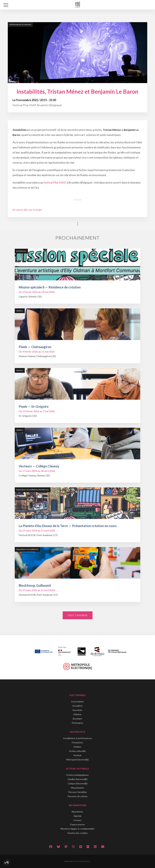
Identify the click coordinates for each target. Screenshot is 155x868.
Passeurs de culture (77, 796)
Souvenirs (77, 710)
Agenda (77, 816)
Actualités (77, 706)
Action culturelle (77, 751)
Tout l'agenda (78, 615)
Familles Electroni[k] (77, 779)
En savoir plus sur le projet (27, 210)
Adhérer (77, 714)
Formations (77, 742)
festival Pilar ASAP (55, 183)
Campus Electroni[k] (77, 783)
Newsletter (77, 812)
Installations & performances (77, 738)
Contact (77, 820)
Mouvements (77, 788)
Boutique (77, 719)
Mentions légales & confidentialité (77, 829)
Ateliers (77, 747)
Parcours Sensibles (77, 792)
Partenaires (77, 723)
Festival (77, 755)
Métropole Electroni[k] (77, 760)
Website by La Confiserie (78, 861)
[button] (7, 863)
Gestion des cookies (77, 833)
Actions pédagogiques (77, 775)
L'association (77, 701)
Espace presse (77, 824)
